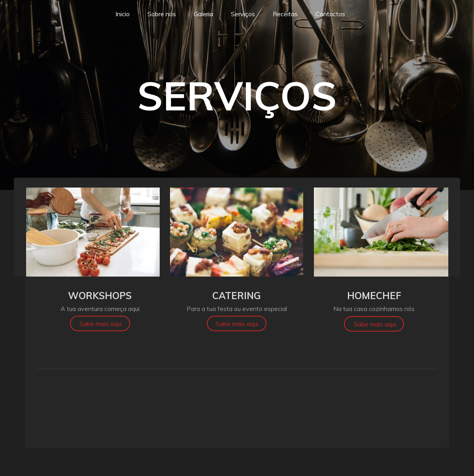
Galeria (203, 14)
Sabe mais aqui (101, 324)
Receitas (285, 14)
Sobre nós (162, 14)
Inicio (123, 14)
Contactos (330, 14)
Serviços (243, 14)
